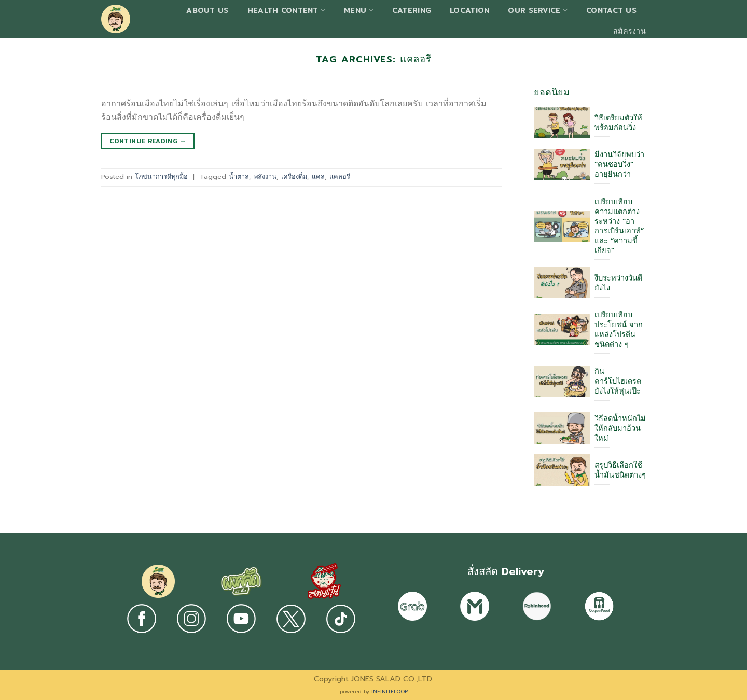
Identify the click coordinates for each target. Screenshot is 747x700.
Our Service (538, 10)
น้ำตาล (239, 177)
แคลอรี (340, 177)
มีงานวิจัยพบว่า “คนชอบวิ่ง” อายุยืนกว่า (619, 165)
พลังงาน (265, 177)
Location (469, 10)
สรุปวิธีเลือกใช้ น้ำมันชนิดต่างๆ (620, 470)
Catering (412, 10)
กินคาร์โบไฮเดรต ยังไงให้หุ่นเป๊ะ (618, 381)
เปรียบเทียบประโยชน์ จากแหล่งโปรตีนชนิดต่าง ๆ (619, 330)
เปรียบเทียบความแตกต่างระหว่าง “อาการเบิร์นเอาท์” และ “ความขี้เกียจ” (619, 227)
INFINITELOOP (390, 691)
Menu (359, 10)
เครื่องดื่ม (294, 177)
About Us (207, 10)
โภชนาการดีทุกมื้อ (161, 177)
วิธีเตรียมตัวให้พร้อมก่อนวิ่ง (618, 123)
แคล (318, 177)
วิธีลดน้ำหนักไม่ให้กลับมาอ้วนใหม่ (620, 429)
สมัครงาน (630, 31)
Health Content (287, 10)
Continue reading (148, 141)
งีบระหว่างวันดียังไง (618, 283)
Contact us (611, 10)
